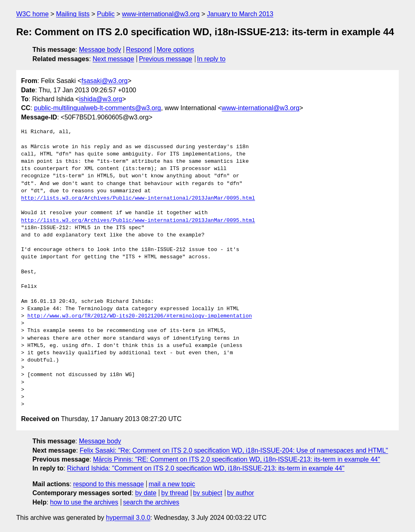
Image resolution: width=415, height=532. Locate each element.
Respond (139, 50)
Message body (100, 50)
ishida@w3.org (101, 99)
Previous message (166, 59)
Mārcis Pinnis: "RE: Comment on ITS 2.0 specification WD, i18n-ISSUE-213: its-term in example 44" (236, 459)
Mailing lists (73, 14)
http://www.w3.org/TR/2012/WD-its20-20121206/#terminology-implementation (140, 316)
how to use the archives (84, 502)
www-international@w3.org (161, 14)
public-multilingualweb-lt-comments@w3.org (97, 108)
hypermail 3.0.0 (128, 518)
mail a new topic (172, 484)
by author (241, 493)
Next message (113, 59)
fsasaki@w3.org (105, 81)
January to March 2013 (240, 14)
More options (176, 50)
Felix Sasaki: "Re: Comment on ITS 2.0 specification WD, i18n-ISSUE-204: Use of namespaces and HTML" (234, 450)
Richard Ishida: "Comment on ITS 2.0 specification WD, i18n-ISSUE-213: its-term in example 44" (206, 468)
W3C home (32, 14)
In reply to (211, 59)
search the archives (151, 502)
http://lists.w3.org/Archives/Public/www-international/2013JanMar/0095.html (138, 198)
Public (106, 14)
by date (145, 493)
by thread (175, 493)
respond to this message (108, 484)
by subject (207, 493)
